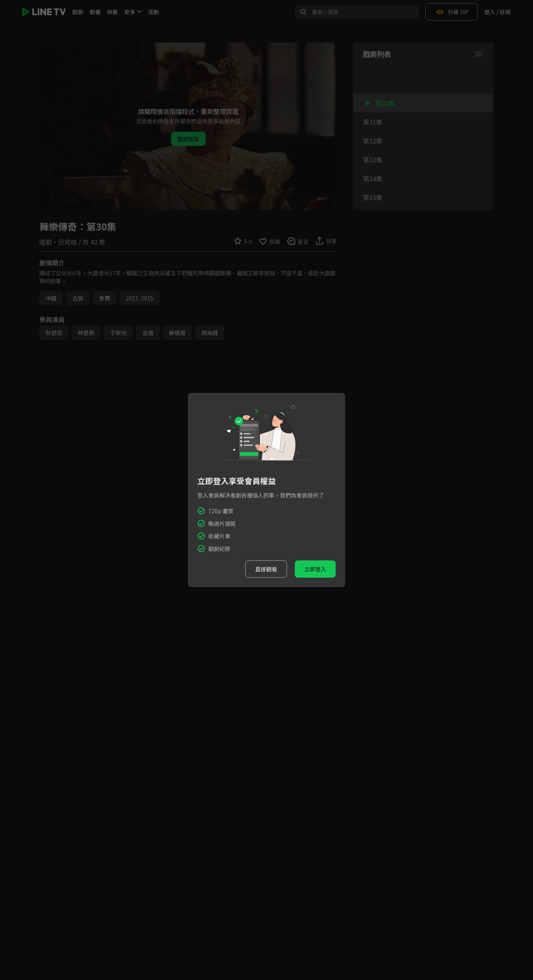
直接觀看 (266, 569)
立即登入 (315, 569)
